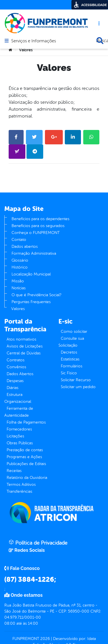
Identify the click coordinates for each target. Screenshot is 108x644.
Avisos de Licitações (25, 346)
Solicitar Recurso (76, 380)
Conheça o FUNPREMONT (36, 233)
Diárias (13, 388)
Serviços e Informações (34, 41)
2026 (44, 639)
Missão (18, 281)
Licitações (15, 436)
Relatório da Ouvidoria (27, 478)
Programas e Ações (24, 457)
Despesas (15, 381)
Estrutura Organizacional (18, 398)
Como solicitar (74, 332)
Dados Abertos (20, 374)
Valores (18, 309)
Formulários (72, 366)
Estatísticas (70, 359)
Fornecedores (19, 429)
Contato (19, 240)
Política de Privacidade (38, 543)
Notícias (19, 288)
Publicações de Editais (26, 464)
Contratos (16, 360)
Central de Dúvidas (24, 353)
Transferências (19, 491)
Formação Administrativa (34, 253)
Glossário (20, 260)
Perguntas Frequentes (31, 302)
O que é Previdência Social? (36, 295)
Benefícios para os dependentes (40, 219)
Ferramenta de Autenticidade (19, 412)
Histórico (20, 267)
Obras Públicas (20, 443)
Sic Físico (69, 373)
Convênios (16, 367)
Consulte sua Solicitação (71, 342)
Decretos (69, 352)
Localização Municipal (31, 274)
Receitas (14, 471)
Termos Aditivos (21, 485)
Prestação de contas (25, 450)
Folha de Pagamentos (26, 422)
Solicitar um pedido (78, 387)
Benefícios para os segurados (38, 226)
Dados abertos (25, 247)
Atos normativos (21, 339)
